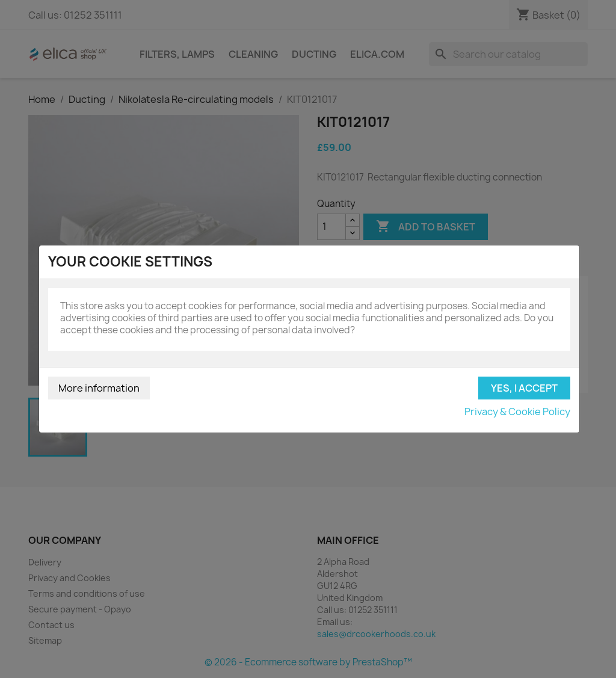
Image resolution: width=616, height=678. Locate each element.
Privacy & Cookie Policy (517, 411)
